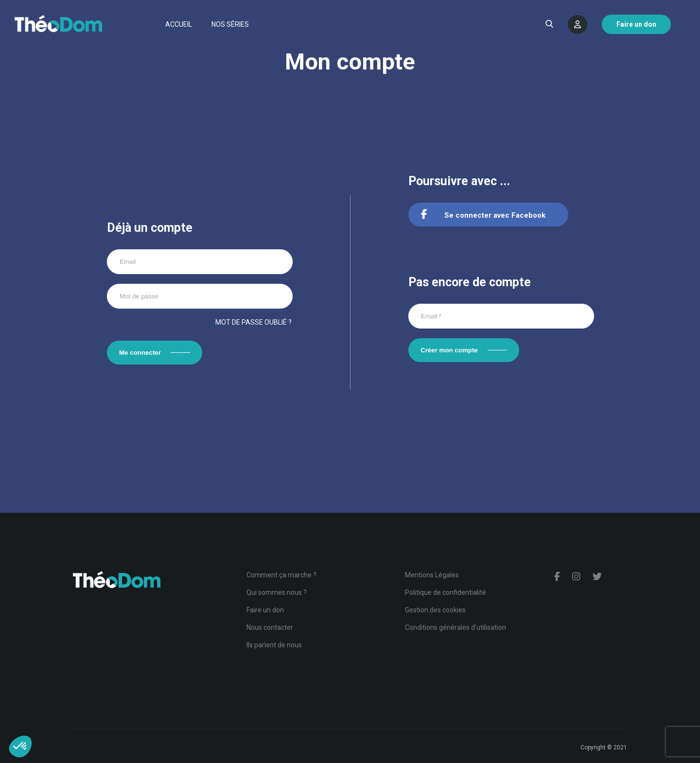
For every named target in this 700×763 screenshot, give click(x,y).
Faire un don (265, 610)
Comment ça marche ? (281, 575)
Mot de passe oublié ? (254, 322)
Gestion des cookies (435, 610)
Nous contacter (270, 627)
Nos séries (230, 24)
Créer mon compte (449, 350)
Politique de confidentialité (446, 592)
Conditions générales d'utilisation (455, 627)
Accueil (179, 24)
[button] (20, 746)
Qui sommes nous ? (277, 592)
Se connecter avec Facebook (483, 215)
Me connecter (140, 353)
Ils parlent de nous (274, 645)
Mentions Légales (432, 575)
